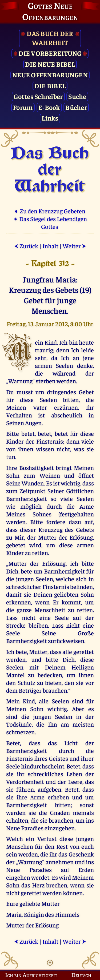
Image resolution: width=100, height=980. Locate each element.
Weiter (74, 246)
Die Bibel (50, 85)
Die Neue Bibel (50, 64)
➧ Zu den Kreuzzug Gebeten (50, 211)
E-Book (49, 107)
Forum (23, 107)
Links (50, 118)
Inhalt (50, 246)
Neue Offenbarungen (50, 75)
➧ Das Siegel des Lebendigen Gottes (50, 222)
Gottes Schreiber (38, 96)
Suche (77, 96)
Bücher (76, 107)
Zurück (26, 246)
